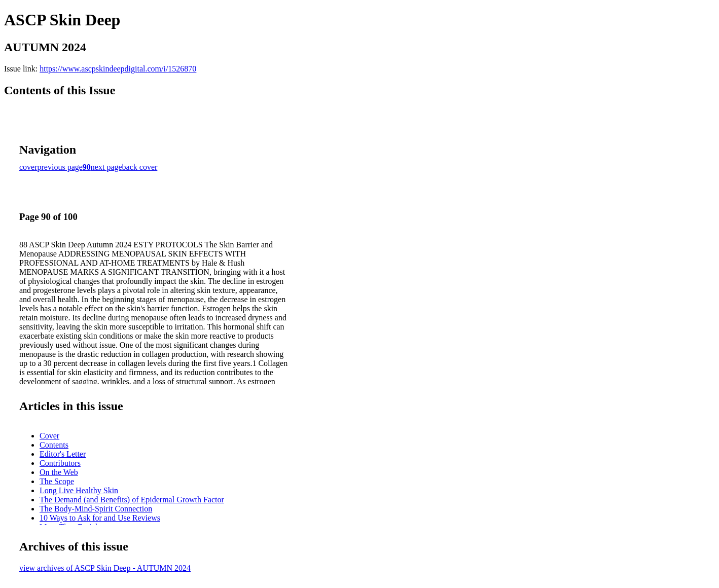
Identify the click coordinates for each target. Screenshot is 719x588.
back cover (140, 167)
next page (106, 167)
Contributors (60, 463)
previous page (60, 167)
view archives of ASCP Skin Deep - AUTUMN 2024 (105, 568)
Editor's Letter (63, 454)
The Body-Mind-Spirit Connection (96, 509)
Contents (54, 445)
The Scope (57, 481)
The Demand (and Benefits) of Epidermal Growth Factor (132, 500)
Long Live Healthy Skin (79, 490)
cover (28, 167)
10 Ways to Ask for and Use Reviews (100, 518)
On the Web (59, 472)
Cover (49, 436)
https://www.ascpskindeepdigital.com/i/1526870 (118, 69)
